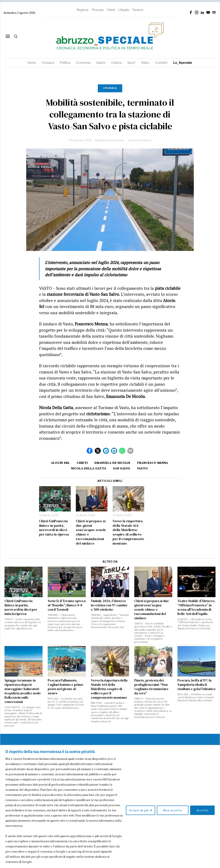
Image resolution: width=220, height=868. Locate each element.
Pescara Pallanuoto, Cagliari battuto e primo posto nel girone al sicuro (65, 687)
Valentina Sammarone (109, 140)
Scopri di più (139, 810)
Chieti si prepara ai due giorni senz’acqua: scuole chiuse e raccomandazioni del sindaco (91, 532)
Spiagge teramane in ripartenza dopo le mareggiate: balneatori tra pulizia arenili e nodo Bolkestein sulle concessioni (23, 691)
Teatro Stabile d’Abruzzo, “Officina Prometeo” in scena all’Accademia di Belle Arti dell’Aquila (196, 607)
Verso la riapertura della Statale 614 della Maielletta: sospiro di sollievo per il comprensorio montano (128, 532)
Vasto (142, 468)
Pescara (98, 10)
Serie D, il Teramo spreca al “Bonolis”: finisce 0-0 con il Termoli (67, 605)
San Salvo (122, 468)
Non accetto (173, 810)
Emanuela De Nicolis (112, 463)
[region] (110, 807)
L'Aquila (124, 10)
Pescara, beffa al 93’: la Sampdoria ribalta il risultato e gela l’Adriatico (196, 685)
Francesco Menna (153, 463)
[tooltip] (191, 12)
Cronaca (110, 88)
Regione (82, 10)
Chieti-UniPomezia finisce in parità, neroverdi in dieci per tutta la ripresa (54, 528)
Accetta (202, 810)
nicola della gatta (89, 468)
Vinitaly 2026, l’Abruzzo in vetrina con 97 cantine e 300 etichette (109, 605)
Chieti (111, 10)
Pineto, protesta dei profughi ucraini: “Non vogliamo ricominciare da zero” (151, 687)
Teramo (138, 10)
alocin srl (60, 463)
